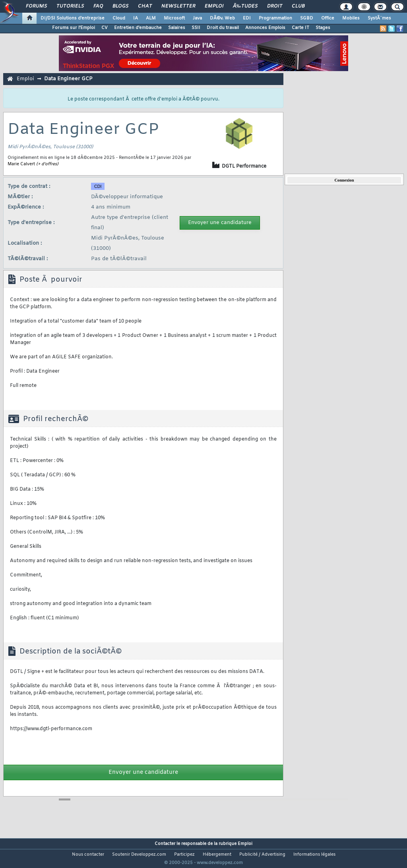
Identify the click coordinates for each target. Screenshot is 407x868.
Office (328, 18)
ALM (151, 18)
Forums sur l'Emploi (74, 28)
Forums (36, 6)
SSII (196, 28)
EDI (247, 18)
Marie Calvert (21, 164)
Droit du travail (223, 28)
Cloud (119, 18)
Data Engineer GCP (68, 79)
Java (197, 18)
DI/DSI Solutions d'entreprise (73, 18)
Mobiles (351, 18)
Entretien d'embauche (138, 28)
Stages (323, 28)
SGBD (307, 18)
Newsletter (178, 6)
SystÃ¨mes (379, 18)
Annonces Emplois (265, 28)
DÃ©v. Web (222, 18)
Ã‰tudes (245, 6)
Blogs (120, 6)
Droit (275, 6)
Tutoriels (70, 6)
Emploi (214, 6)
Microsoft (174, 18)
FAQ (98, 6)
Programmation (275, 18)
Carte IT (300, 28)
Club (298, 6)
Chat (145, 6)
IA (136, 18)
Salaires (177, 28)
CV (105, 28)
